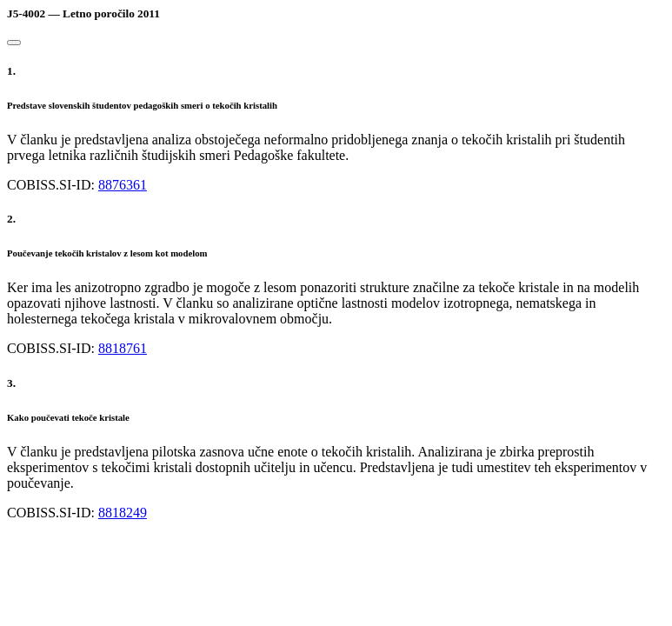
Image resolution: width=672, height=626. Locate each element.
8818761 (123, 348)
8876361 (123, 185)
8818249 (123, 513)
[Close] (14, 43)
